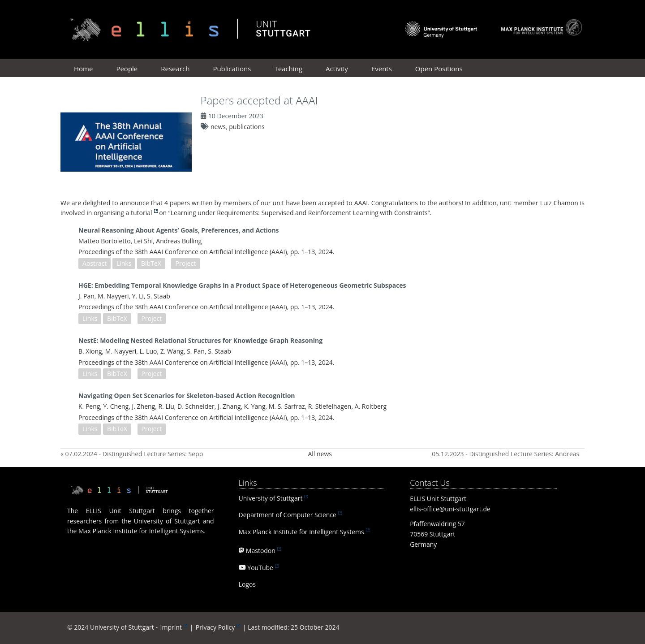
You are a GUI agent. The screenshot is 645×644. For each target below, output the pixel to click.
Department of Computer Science (288, 515)
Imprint (171, 627)
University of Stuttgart (271, 498)
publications (247, 127)
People (127, 69)
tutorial (142, 213)
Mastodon (261, 551)
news (218, 127)
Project (185, 263)
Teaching (288, 69)
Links (124, 263)
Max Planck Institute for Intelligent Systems (301, 532)
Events (382, 69)
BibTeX (151, 263)
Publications (232, 69)
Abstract (95, 263)
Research (175, 69)
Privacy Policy (215, 627)
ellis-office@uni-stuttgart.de (450, 509)
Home (83, 69)
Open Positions (439, 69)
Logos (247, 584)
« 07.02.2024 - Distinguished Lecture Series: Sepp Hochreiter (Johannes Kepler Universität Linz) (132, 454)
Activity (337, 69)
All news (320, 454)
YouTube (260, 568)
